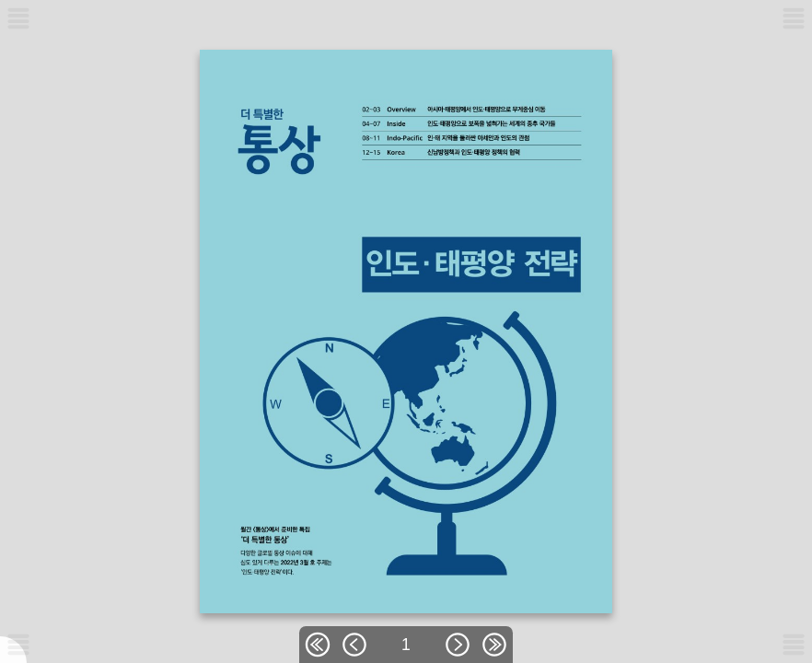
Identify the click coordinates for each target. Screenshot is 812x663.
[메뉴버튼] (18, 645)
